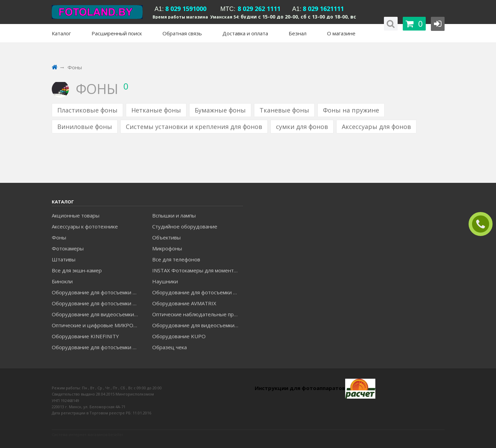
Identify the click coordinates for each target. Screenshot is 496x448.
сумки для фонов (302, 127)
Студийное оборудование (185, 226)
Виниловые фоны (85, 127)
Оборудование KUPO (179, 336)
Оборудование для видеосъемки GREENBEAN (97, 314)
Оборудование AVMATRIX (184, 303)
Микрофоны (167, 248)
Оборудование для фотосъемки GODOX (197, 292)
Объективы (166, 237)
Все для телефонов (176, 259)
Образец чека (170, 347)
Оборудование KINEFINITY (85, 336)
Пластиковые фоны (87, 110)
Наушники (165, 281)
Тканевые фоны (284, 110)
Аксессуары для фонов (376, 127)
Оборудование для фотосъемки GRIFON (97, 303)
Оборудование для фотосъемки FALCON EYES (97, 292)
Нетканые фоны (156, 110)
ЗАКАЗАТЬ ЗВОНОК (483, 224)
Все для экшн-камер (77, 270)
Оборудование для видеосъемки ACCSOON (197, 325)
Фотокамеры (68, 248)
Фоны (59, 237)
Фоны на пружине (351, 110)
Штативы (64, 259)
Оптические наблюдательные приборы (197, 314)
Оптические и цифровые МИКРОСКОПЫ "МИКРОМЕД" (97, 325)
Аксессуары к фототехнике (85, 226)
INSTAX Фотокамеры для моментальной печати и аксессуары (197, 270)
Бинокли (62, 281)
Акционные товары (76, 215)
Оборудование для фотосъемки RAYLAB (97, 347)
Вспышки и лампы (174, 215)
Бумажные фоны (220, 110)
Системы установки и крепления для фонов (194, 127)
